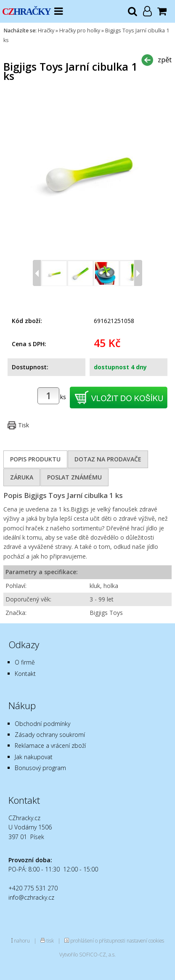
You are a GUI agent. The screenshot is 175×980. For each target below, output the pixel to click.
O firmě (25, 662)
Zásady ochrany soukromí (50, 735)
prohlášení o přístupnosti (98, 940)
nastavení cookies (145, 940)
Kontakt (25, 674)
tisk (50, 940)
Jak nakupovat (34, 757)
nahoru (22, 940)
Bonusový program (40, 768)
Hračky (46, 30)
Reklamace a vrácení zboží (50, 746)
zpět (165, 60)
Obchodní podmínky (42, 724)
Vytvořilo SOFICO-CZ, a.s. (87, 954)
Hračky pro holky (80, 30)
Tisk (24, 425)
